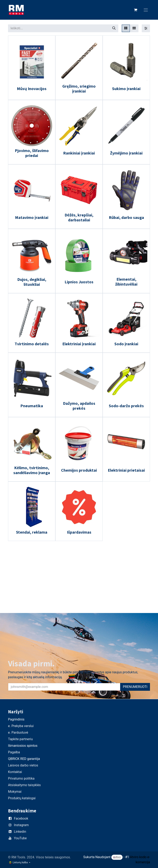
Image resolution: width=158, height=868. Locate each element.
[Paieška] (114, 28)
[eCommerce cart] (136, 10)
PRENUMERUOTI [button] (135, 687)
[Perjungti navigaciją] (146, 10)
